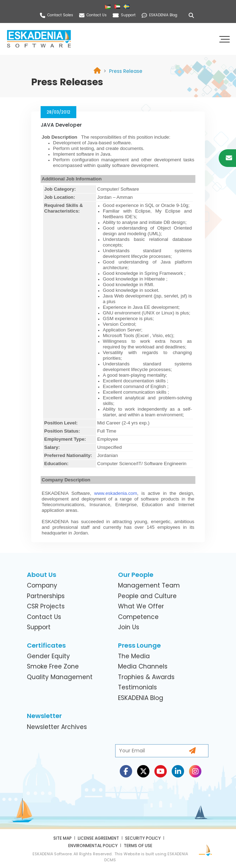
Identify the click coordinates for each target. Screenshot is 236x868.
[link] (126, 71)
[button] (225, 39)
